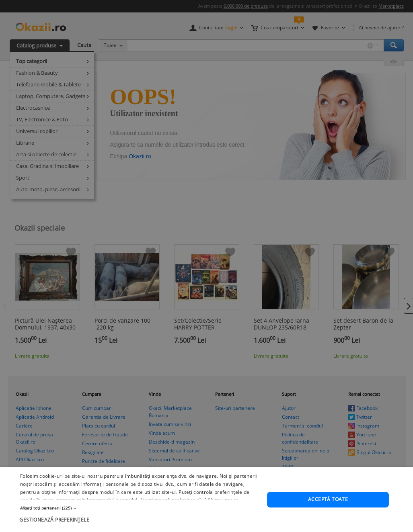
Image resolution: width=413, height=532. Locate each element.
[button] (140, 512)
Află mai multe (221, 504)
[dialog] (206, 266)
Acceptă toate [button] (328, 504)
